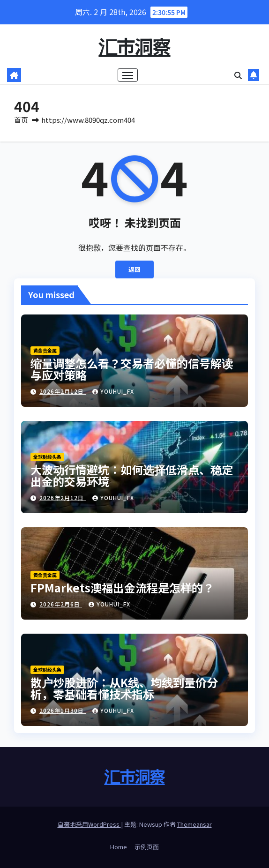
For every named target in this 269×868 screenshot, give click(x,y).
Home (119, 847)
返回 (134, 269)
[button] (238, 75)
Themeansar (194, 824)
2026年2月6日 (61, 604)
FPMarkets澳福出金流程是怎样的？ (122, 587)
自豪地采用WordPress (89, 824)
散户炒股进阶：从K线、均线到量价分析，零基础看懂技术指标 (124, 688)
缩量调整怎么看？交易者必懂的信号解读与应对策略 (132, 369)
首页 (21, 120)
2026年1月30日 (63, 710)
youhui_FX (113, 391)
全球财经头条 (47, 457)
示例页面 (147, 847)
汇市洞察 (134, 46)
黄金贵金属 (45, 350)
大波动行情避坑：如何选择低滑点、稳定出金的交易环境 (132, 475)
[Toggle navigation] (128, 75)
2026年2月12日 (63, 391)
